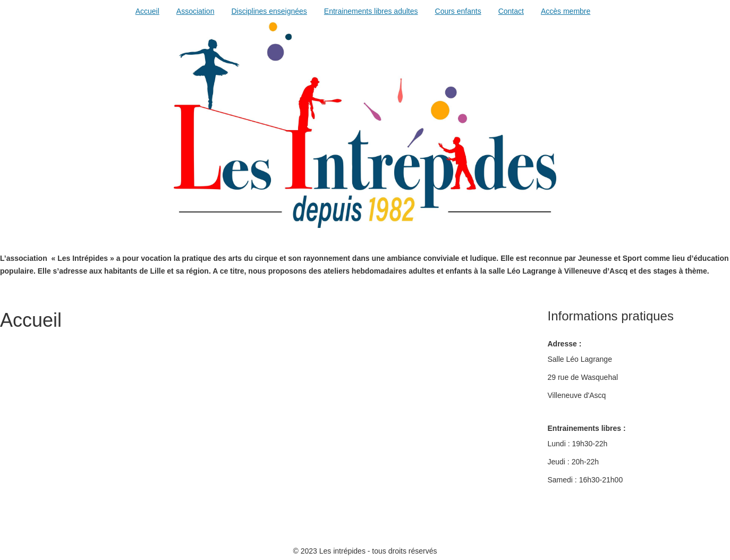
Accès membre (566, 11)
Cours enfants (458, 11)
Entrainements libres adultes (371, 11)
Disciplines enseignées (269, 11)
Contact (511, 11)
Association (196, 11)
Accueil (147, 11)
